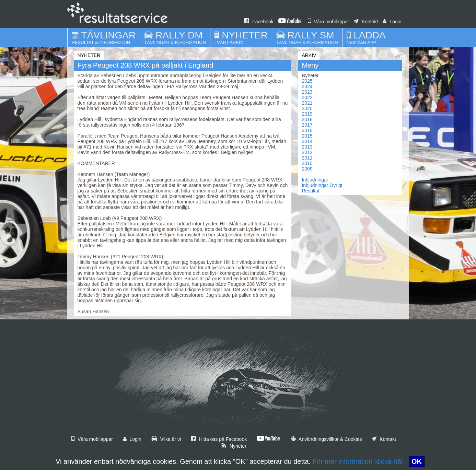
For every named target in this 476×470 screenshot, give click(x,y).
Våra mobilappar (329, 22)
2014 (307, 141)
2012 (307, 152)
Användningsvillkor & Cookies (327, 439)
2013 (307, 147)
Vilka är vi (166, 439)
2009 (307, 169)
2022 (307, 97)
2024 (307, 86)
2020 (307, 108)
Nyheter (234, 446)
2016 (307, 130)
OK (417, 461)
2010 (307, 163)
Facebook (259, 22)
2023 (307, 92)
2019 (307, 114)
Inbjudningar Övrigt (322, 185)
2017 (307, 125)
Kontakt (366, 22)
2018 (307, 119)
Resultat (310, 191)
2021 (307, 103)
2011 (307, 158)
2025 (307, 81)
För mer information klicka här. (359, 461)
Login (392, 22)
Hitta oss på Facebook (219, 439)
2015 (307, 136)
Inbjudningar (315, 180)
